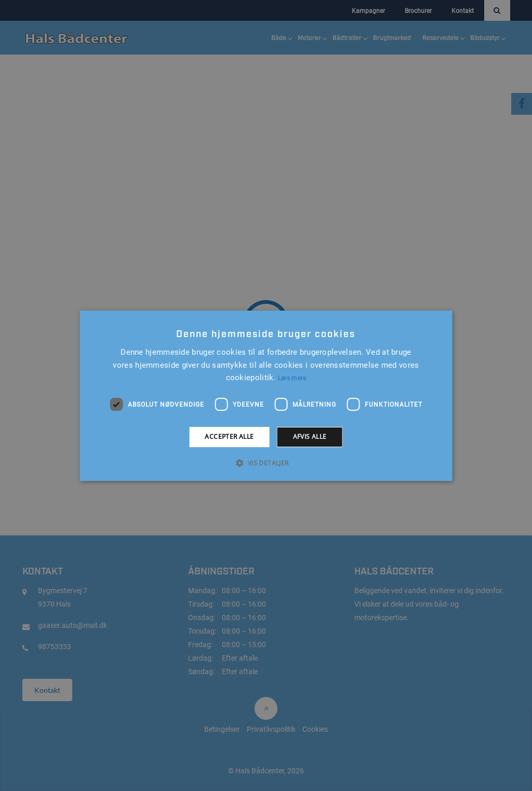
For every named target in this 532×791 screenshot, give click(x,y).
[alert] (266, 396)
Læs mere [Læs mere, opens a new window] (292, 378)
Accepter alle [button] (229, 437)
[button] (266, 463)
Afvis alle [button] (310, 437)
